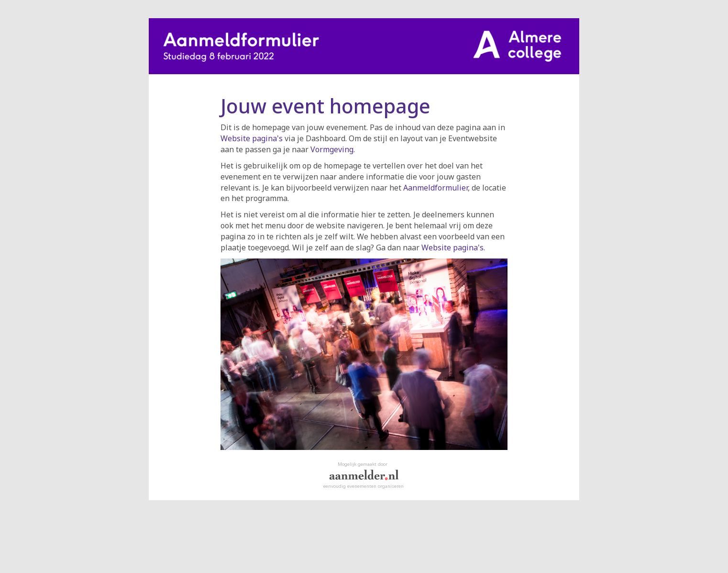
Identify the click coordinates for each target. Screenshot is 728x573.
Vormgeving (332, 149)
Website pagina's (252, 138)
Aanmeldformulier (436, 188)
